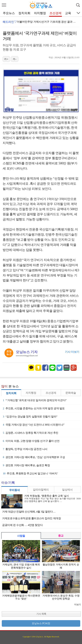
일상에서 (67, 490)
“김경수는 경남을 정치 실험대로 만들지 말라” (30, 417)
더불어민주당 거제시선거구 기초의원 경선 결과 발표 (48, 22)
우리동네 (14, 490)
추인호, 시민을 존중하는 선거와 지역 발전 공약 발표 (34, 408)
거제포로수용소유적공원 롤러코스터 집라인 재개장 (32, 518)
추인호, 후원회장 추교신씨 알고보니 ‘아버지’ (30, 473)
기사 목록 (41, 614)
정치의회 (24, 13)
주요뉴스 (9, 13)
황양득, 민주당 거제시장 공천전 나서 (25, 449)
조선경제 (55, 13)
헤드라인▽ (10, 22)
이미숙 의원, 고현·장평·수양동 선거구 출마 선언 (31, 441)
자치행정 (40, 13)
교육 (68, 13)
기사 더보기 (72, 352)
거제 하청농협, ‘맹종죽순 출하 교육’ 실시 (47, 496)
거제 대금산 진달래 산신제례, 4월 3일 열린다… (29, 512)
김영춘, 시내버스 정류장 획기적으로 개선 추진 (31, 433)
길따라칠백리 (41, 490)
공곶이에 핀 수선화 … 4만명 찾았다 (22, 525)
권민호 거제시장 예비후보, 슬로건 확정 (26, 465)
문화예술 (71, 393)
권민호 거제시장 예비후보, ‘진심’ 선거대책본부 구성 (34, 457)
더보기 (77, 605)
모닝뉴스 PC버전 (41, 623)
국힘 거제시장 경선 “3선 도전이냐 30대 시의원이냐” (34, 425)
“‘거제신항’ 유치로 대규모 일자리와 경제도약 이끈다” (35, 400)
